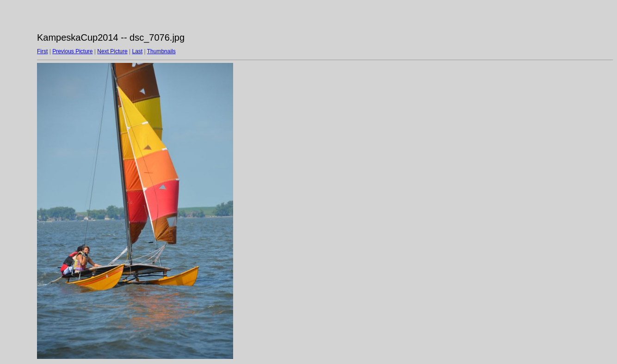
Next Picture (112, 51)
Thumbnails (161, 51)
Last (137, 51)
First (42, 51)
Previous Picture (72, 51)
